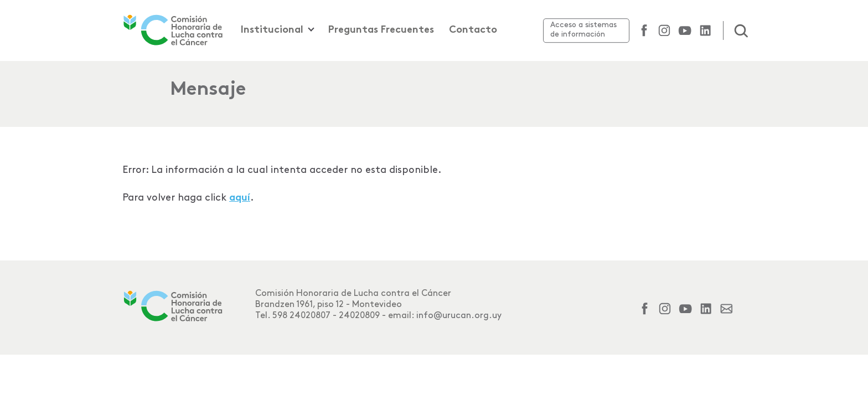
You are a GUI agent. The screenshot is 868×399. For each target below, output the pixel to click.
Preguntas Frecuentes (381, 30)
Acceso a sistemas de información (583, 29)
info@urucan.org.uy (459, 316)
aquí (240, 198)
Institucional (272, 30)
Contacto (473, 30)
